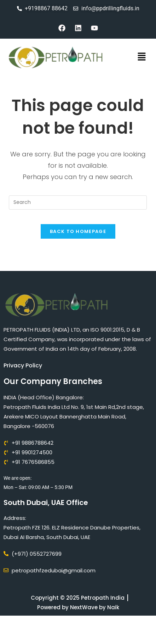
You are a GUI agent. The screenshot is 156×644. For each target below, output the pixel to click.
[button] (142, 57)
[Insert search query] (78, 202)
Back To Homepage (78, 231)
